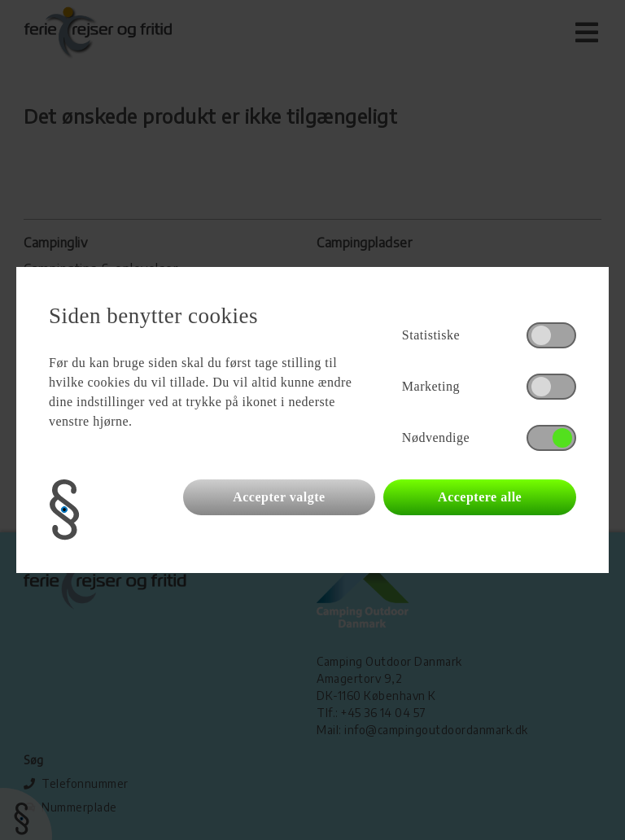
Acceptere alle (480, 497)
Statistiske (431, 335)
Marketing (431, 386)
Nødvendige (436, 437)
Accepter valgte (279, 497)
